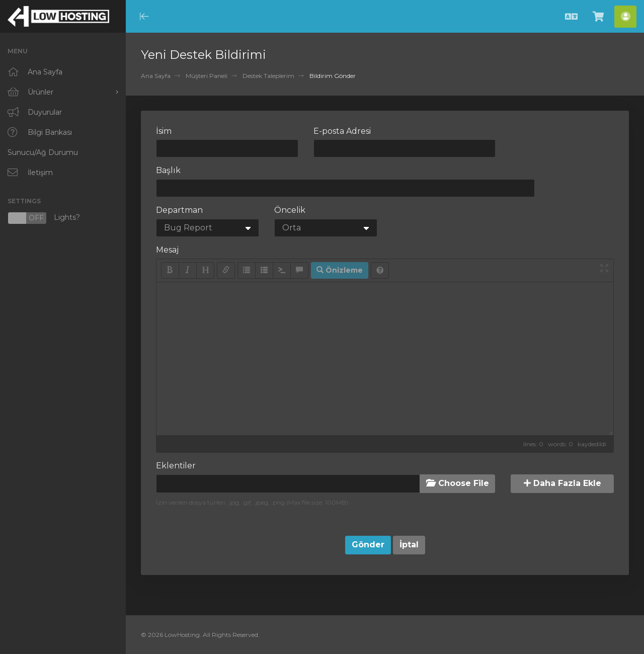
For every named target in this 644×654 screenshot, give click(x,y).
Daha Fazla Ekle (562, 483)
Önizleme (340, 270)
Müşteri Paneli (207, 76)
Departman (179, 210)
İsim (164, 131)
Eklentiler (176, 466)
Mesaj (167, 250)
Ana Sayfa (156, 76)
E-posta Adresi (342, 131)
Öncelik (290, 210)
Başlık (168, 170)
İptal (409, 545)
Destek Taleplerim (268, 76)
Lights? (44, 218)
